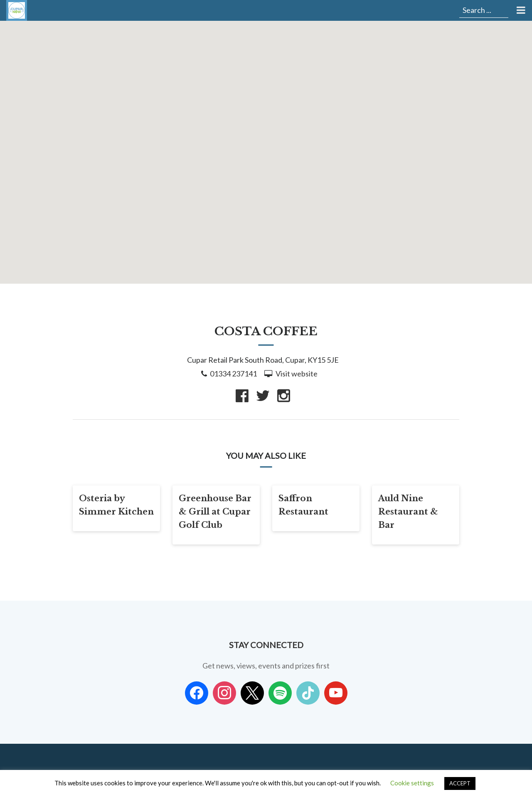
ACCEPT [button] (460, 783)
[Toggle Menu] (520, 10)
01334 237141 (233, 374)
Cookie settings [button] (412, 783)
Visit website (297, 374)
